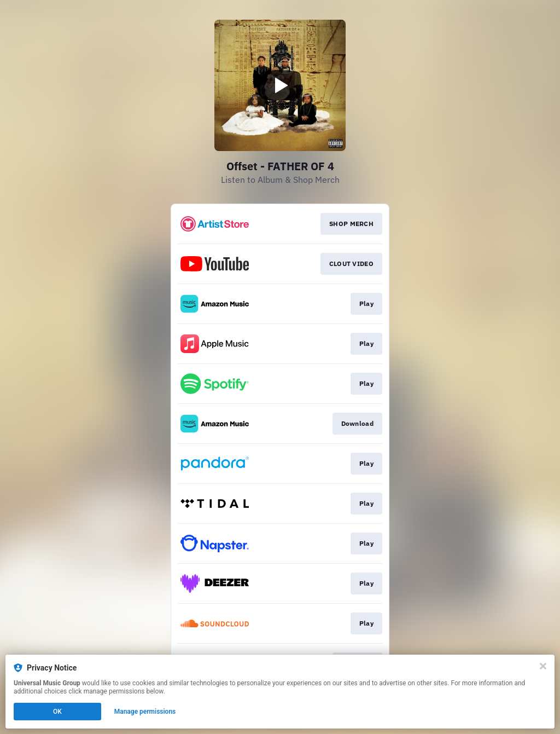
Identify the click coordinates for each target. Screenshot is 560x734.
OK (57, 712)
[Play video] (280, 85)
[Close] (543, 666)
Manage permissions (145, 712)
